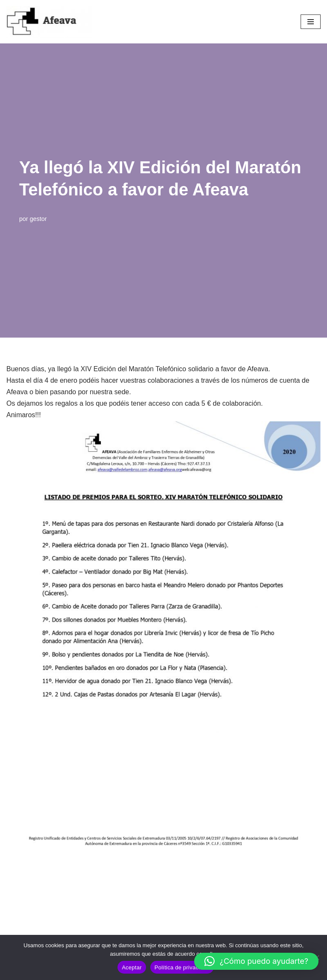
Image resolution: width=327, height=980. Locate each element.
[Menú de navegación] (311, 22)
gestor (38, 219)
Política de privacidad (182, 967)
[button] (256, 961)
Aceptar (132, 967)
